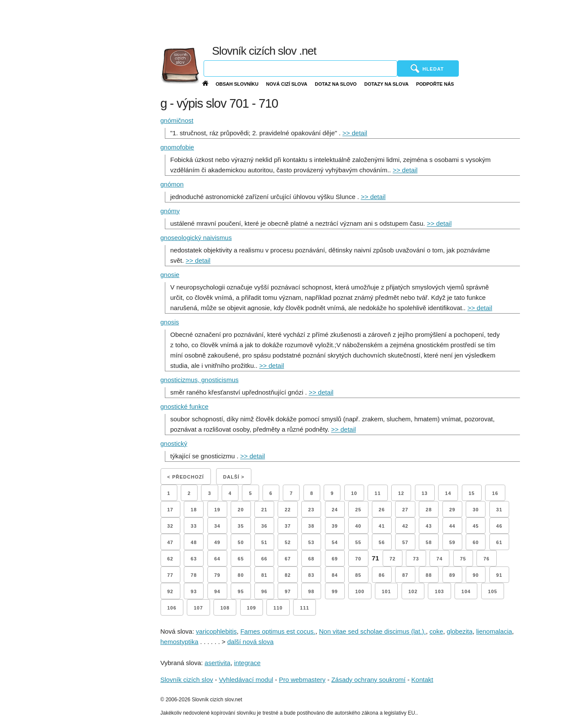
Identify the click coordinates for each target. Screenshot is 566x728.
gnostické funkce (185, 406)
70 (358, 559)
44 (452, 526)
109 (252, 608)
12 (401, 493)
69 (335, 559)
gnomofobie (177, 147)
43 (429, 526)
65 (241, 559)
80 (241, 575)
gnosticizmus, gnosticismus (200, 380)
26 (382, 510)
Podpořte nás (435, 84)
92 (170, 591)
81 (264, 575)
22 (288, 510)
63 (194, 559)
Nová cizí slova (287, 84)
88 (429, 575)
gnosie (170, 275)
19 (217, 510)
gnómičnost (177, 120)
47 (170, 542)
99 (335, 591)
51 (264, 542)
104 (466, 591)
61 (499, 542)
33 (194, 526)
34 (217, 526)
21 (264, 510)
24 (335, 510)
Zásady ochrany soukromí (369, 680)
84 (335, 575)
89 (452, 575)
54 (335, 542)
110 (278, 608)
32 (170, 526)
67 (288, 559)
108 (225, 608)
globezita (460, 631)
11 (377, 493)
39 (335, 526)
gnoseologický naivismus (196, 238)
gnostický (174, 443)
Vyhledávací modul (246, 680)
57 (405, 542)
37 (288, 526)
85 (358, 575)
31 (499, 510)
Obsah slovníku (237, 84)
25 (358, 510)
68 (311, 559)
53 (311, 542)
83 (311, 575)
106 (172, 608)
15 (472, 493)
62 (170, 559)
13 (425, 493)
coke (436, 631)
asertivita (217, 663)
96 (264, 591)
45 (476, 526)
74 (439, 559)
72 (393, 559)
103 (439, 591)
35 (241, 526)
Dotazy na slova (386, 84)
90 (476, 575)
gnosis (170, 322)
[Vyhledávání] (300, 68)
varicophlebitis (216, 631)
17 (170, 510)
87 (405, 575)
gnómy (170, 211)
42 (405, 526)
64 (217, 559)
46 (499, 526)
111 (305, 608)
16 (495, 493)
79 (217, 575)
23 (311, 510)
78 (194, 575)
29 (452, 510)
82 (288, 575)
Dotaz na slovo (336, 84)
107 (198, 608)
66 (264, 559)
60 (476, 542)
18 (194, 510)
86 (382, 575)
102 (413, 591)
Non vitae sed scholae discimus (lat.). (372, 631)
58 (429, 542)
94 (217, 591)
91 (499, 575)
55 (358, 542)
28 (429, 510)
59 (452, 542)
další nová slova (251, 642)
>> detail (355, 133)
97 (288, 591)
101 (386, 591)
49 (217, 542)
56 (382, 542)
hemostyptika (179, 642)
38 (311, 526)
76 (486, 559)
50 (241, 542)
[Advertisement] (364, 22)
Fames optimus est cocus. (278, 631)
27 (405, 510)
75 (463, 559)
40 (358, 526)
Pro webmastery (302, 680)
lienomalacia (494, 631)
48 (194, 542)
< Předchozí (186, 477)
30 (476, 510)
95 (241, 591)
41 (382, 526)
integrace (247, 663)
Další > (234, 477)
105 (493, 591)
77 (170, 575)
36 (264, 526)
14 (448, 493)
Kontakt (422, 680)
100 (360, 591)
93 (194, 591)
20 (241, 510)
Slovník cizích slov (187, 680)
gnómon (172, 184)
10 (354, 493)
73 (416, 559)
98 (311, 591)
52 (288, 542)
